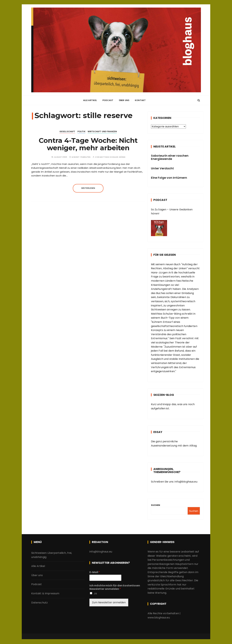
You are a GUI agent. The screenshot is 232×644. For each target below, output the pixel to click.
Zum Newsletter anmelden (109, 602)
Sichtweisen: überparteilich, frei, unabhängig (52, 555)
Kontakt (140, 101)
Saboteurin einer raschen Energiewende (170, 157)
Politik (81, 131)
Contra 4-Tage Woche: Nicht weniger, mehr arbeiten (88, 144)
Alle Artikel (90, 101)
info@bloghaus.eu (186, 482)
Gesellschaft (67, 131)
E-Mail (95, 572)
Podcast (108, 101)
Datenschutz (40, 603)
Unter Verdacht (162, 168)
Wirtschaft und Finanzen (102, 131)
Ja (95, 593)
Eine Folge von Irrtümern (169, 178)
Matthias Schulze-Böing (113, 157)
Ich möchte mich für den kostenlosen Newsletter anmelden (115, 587)
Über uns (124, 101)
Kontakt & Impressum (45, 593)
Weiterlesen (88, 188)
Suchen (156, 505)
